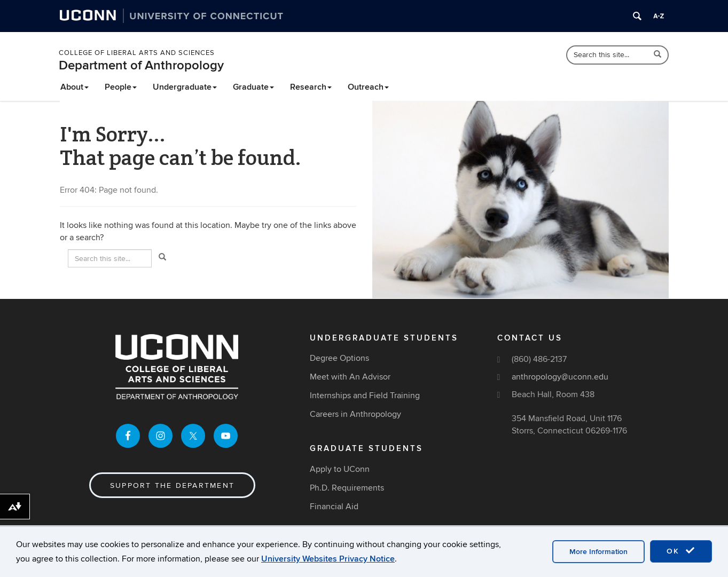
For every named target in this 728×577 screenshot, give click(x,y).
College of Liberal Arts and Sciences (137, 53)
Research (311, 87)
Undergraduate (185, 87)
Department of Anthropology (141, 65)
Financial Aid (334, 507)
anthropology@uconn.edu (560, 377)
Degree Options (339, 358)
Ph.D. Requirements (347, 488)
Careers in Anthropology (355, 414)
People (121, 87)
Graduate (253, 87)
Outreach (368, 87)
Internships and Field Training (365, 396)
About (75, 87)
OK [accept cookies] (681, 551)
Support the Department (172, 485)
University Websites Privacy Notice (328, 559)
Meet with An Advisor (350, 377)
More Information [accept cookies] (598, 552)
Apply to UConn (340, 469)
